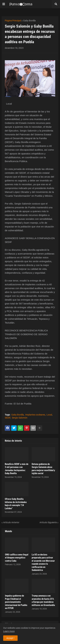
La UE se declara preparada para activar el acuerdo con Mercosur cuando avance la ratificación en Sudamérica (43, 562)
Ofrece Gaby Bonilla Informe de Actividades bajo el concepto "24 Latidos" (16, 504)
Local (49, 415)
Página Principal (13, 21)
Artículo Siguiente (48, 522)
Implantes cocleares (35, 415)
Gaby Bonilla (29, 21)
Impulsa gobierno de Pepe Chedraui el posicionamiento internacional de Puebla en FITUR (16, 602)
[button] (4, 4)
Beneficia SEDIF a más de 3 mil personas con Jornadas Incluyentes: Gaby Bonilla (17, 469)
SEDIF (8, 418)
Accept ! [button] (10, 638)
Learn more (9, 631)
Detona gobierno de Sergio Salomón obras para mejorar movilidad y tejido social (43, 469)
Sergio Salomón (20, 418)
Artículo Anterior (11, 522)
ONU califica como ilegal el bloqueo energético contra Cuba (17, 558)
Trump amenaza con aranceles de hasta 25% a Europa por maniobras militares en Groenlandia (43, 600)
